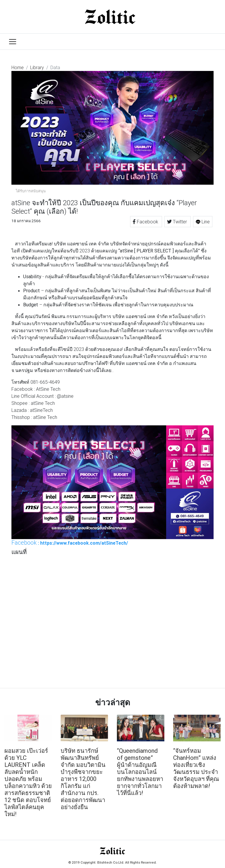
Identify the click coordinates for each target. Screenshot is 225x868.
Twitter (178, 222)
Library (37, 67)
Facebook (146, 222)
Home (18, 67)
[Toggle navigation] (13, 42)
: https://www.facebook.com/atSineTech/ (70, 543)
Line (203, 222)
